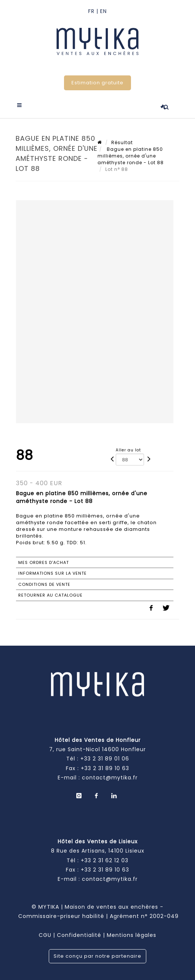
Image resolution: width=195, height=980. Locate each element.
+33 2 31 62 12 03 (105, 860)
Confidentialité (79, 935)
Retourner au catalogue (50, 595)
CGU (45, 935)
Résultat (122, 142)
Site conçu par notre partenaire (97, 956)
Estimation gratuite (97, 83)
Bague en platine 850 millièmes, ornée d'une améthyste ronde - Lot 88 (131, 156)
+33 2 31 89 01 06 (105, 759)
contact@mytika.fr (110, 778)
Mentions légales (132, 935)
